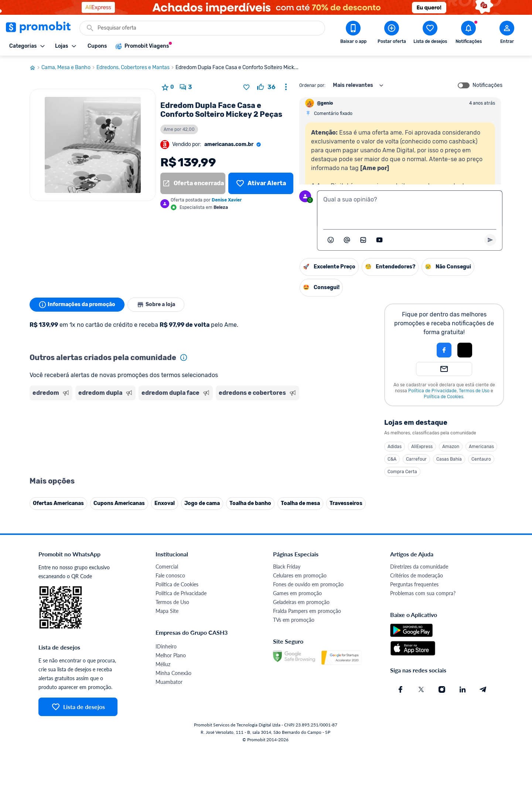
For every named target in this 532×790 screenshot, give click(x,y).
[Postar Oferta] (392, 34)
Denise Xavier (227, 200)
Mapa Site (167, 611)
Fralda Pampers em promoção (307, 611)
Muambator (169, 682)
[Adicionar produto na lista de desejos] (246, 87)
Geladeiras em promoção (301, 602)
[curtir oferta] (266, 87)
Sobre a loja (156, 305)
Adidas (395, 447)
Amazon (451, 447)
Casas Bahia (449, 459)
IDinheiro (166, 646)
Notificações (487, 85)
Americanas (481, 447)
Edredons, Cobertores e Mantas (136, 68)
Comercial (167, 567)
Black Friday (287, 567)
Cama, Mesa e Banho (69, 68)
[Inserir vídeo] (379, 240)
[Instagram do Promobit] (442, 689)
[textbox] (410, 208)
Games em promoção (297, 593)
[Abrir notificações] (468, 34)
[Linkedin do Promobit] (463, 689)
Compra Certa (402, 472)
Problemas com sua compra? (423, 593)
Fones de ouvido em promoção (308, 584)
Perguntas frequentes (414, 584)
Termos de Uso (474, 391)
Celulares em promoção (300, 575)
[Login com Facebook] (444, 350)
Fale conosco (170, 575)
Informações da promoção (77, 305)
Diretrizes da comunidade (419, 567)
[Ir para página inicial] (35, 68)
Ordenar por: (312, 85)
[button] (419, 350)
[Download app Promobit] (353, 34)
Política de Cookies (444, 397)
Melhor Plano (171, 655)
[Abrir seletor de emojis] (331, 240)
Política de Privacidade (432, 391)
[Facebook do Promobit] (400, 689)
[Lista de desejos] (261, 183)
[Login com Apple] (465, 350)
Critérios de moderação (417, 575)
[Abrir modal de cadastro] (507, 34)
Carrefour (416, 459)
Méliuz (163, 664)
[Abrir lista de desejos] (430, 34)
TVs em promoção (294, 620)
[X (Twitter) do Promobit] (421, 689)
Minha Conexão (173, 673)
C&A (392, 459)
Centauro (481, 459)
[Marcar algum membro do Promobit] (347, 240)
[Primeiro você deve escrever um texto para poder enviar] (490, 240)
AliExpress (422, 447)
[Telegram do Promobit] (483, 689)
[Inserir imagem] (363, 240)
